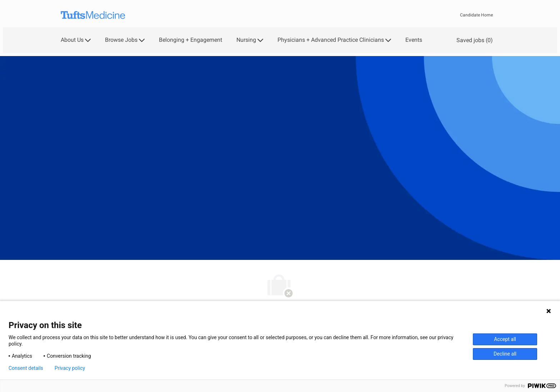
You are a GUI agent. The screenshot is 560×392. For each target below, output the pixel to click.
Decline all (505, 354)
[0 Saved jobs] (473, 40)
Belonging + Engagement (191, 40)
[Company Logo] (93, 15)
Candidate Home (476, 15)
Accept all (505, 339)
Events (414, 40)
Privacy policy (70, 368)
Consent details (26, 368)
